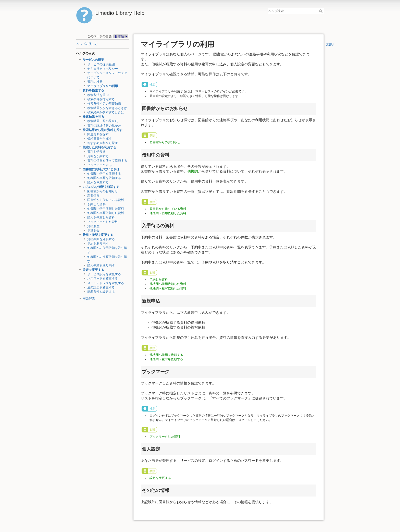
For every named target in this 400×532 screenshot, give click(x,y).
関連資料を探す (98, 134)
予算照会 (93, 231)
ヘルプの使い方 (87, 44)
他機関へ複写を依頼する (104, 178)
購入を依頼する (98, 182)
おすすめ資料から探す (103, 143)
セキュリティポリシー (103, 69)
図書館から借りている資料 (106, 200)
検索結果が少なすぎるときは (107, 108)
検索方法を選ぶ (98, 95)
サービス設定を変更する (104, 274)
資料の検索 (95, 82)
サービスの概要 (93, 60)
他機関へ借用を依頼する (104, 174)
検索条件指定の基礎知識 (104, 104)
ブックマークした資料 (103, 222)
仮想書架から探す (99, 139)
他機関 (193, 171)
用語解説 (89, 298)
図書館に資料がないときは (101, 169)
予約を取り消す (98, 244)
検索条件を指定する (101, 99)
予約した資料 (96, 204)
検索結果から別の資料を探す (103, 130)
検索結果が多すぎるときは (106, 112)
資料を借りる (96, 152)
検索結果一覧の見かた (103, 121)
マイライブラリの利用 (103, 86)
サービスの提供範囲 (101, 64)
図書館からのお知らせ (103, 191)
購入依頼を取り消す (101, 265)
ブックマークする (99, 165)
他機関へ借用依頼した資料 (106, 209)
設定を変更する (93, 270)
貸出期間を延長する (101, 239)
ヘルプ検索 (321, 11)
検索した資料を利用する (99, 147)
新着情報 (93, 196)
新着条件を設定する (101, 292)
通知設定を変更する (101, 287)
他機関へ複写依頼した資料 (106, 213)
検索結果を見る (93, 117)
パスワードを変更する (103, 279)
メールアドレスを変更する (106, 283)
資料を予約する (98, 156)
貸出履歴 (93, 226)
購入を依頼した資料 (101, 217)
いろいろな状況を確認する (101, 187)
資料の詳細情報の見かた (104, 126)
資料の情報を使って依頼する (107, 161)
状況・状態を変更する (98, 235)
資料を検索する (93, 90)
